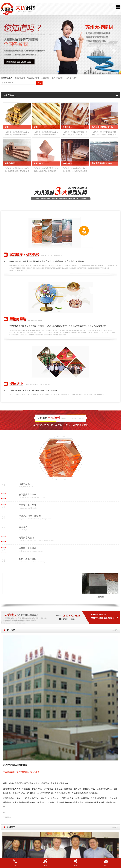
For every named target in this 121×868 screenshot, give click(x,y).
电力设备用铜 (33, 78)
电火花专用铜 (57, 78)
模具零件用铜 (72, 78)
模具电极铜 (20, 78)
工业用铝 (46, 78)
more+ (115, 630)
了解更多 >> (8, 817)
